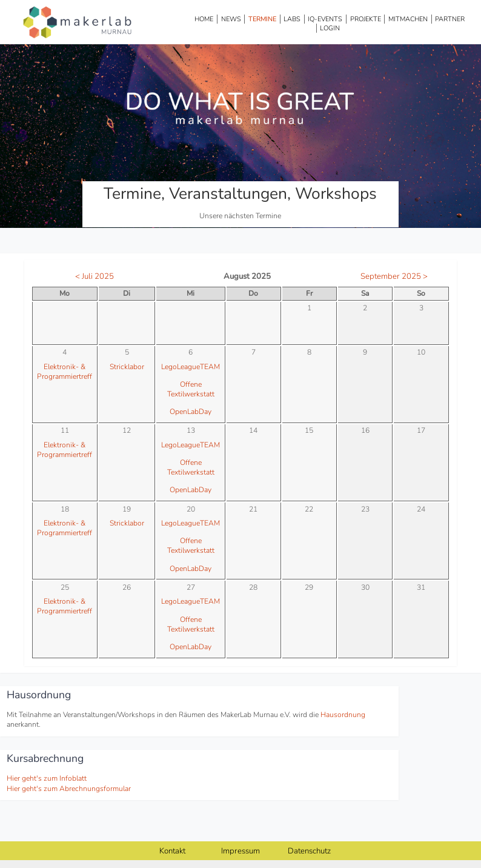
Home (204, 19)
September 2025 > (394, 276)
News (231, 19)
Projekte (366, 19)
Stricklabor (127, 367)
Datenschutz (309, 851)
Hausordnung (343, 715)
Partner (450, 19)
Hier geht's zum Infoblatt (47, 778)
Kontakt (172, 851)
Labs (292, 19)
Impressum (240, 851)
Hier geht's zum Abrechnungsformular (69, 789)
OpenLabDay (191, 412)
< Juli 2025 (95, 276)
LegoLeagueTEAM (191, 367)
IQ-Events (325, 19)
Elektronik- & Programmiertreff (65, 372)
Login (330, 28)
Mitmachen (408, 19)
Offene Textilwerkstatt (191, 389)
